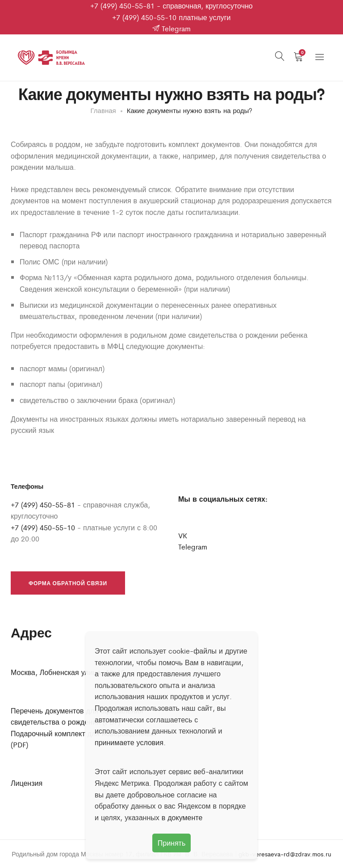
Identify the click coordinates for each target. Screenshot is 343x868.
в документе (182, 817)
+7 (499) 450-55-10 (144, 17)
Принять (172, 843)
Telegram (171, 28)
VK (183, 535)
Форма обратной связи (68, 583)
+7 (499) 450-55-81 (122, 6)
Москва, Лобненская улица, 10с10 (68, 672)
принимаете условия (129, 742)
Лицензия (27, 783)
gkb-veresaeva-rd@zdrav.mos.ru (285, 854)
